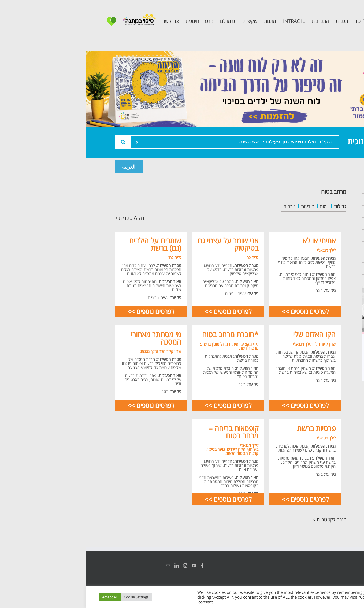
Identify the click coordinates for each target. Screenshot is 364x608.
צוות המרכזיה (316, 212)
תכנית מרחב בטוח (310, 224)
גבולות (255, 206)
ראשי (325, 187)
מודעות (222, 206)
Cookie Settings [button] (51, 597)
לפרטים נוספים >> (220, 311)
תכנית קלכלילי (315, 236)
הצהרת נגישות (329, 566)
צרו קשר (321, 269)
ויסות (239, 206)
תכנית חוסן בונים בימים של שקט (311, 252)
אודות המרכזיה (314, 199)
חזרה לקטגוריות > (46, 218)
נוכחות (204, 206)
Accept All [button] (24, 597)
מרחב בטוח (248, 191)
